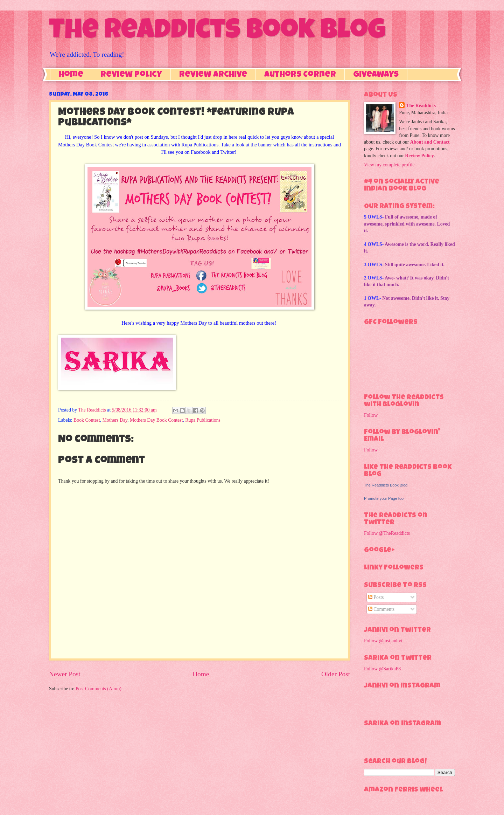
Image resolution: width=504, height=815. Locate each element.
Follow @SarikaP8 (382, 669)
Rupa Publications (203, 420)
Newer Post (65, 674)
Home (71, 75)
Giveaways (376, 75)
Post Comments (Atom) (99, 689)
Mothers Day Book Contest (156, 420)
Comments (381, 609)
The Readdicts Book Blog (217, 32)
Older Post (336, 674)
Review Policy (131, 75)
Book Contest (87, 420)
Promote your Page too (384, 498)
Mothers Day (115, 420)
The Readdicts (421, 106)
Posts (376, 597)
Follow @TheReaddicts (387, 533)
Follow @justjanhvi (383, 641)
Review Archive (213, 75)
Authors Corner (300, 75)
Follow (371, 415)
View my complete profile (389, 165)
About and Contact (430, 142)
